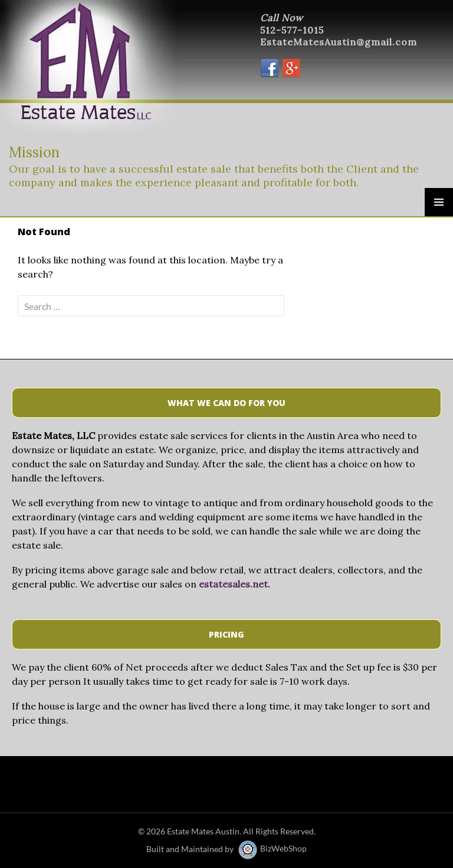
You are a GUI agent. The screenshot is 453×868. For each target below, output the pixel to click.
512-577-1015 (292, 30)
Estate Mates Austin (203, 831)
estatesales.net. (234, 584)
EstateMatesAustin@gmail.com (339, 42)
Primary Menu (439, 202)
